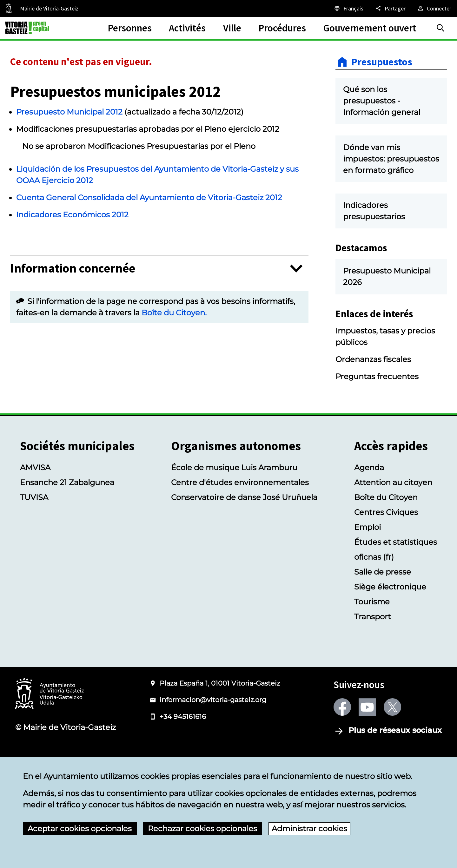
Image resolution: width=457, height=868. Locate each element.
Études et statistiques (396, 584)
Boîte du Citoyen (386, 539)
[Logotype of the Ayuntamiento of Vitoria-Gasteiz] (50, 736)
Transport (373, 658)
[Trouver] (440, 28)
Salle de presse (383, 614)
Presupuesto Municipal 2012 (69, 112)
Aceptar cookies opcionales (80, 829)
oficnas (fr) (374, 599)
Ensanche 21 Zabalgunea (67, 524)
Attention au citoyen (393, 524)
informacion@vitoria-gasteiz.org (213, 742)
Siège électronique (390, 629)
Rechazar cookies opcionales (202, 829)
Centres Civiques (386, 554)
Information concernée (73, 269)
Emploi (368, 569)
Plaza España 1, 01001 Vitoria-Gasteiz (220, 725)
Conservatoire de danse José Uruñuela (244, 539)
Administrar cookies (309, 829)
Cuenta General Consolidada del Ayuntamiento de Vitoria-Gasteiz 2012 (149, 197)
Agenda (369, 509)
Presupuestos (382, 62)
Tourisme (372, 644)
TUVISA (34, 539)
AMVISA (35, 509)
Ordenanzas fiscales (373, 401)
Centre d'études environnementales (240, 524)
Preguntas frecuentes (377, 418)
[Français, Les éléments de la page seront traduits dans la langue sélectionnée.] (348, 8)
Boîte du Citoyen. (174, 313)
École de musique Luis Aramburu (234, 509)
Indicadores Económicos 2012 (72, 215)
